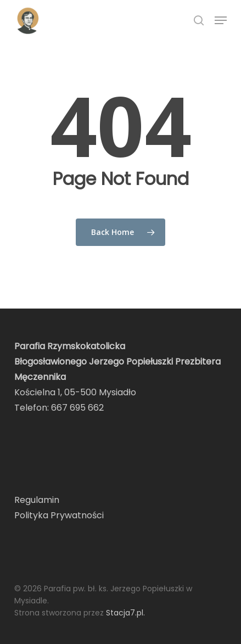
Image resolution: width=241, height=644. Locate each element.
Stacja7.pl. (125, 613)
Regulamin (37, 500)
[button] (221, 20)
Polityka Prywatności (59, 515)
